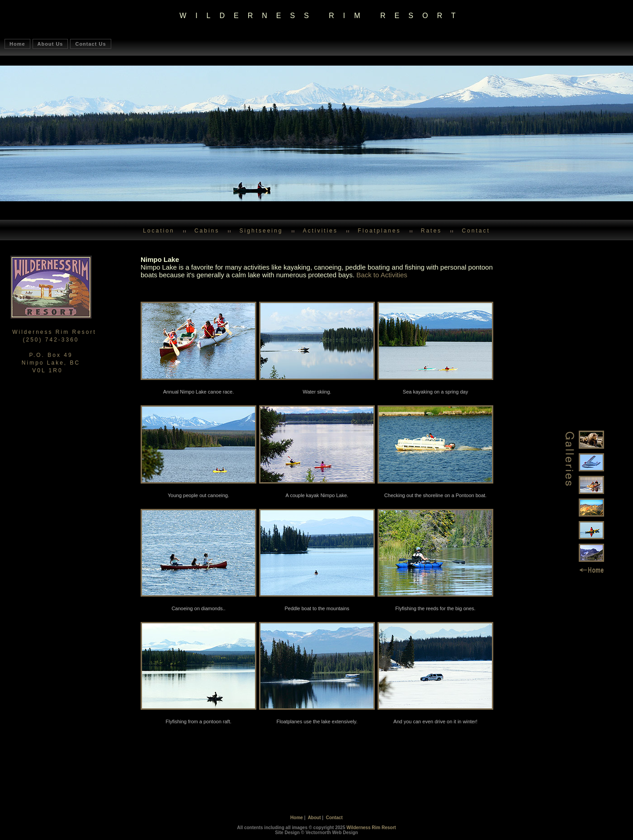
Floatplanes (379, 231)
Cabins (207, 231)
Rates (431, 231)
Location (158, 231)
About (314, 818)
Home (17, 44)
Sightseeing (261, 231)
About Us (50, 44)
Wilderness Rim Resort (371, 828)
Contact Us (90, 44)
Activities (320, 231)
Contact (476, 231)
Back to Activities (382, 275)
